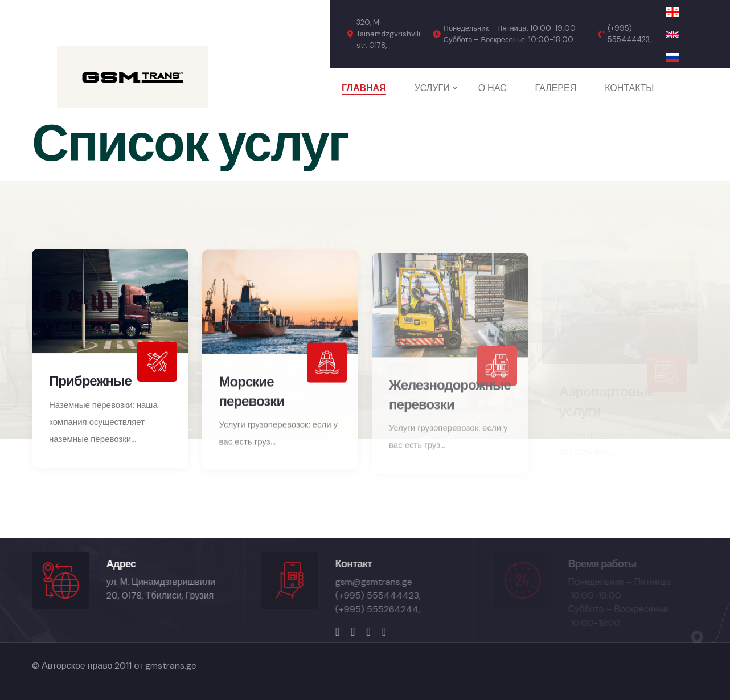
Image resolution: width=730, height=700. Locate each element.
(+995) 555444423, (629, 34)
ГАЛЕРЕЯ (556, 88)
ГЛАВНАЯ (364, 88)
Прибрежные (90, 384)
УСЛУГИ (432, 88)
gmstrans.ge (171, 666)
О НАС (493, 88)
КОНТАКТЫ (629, 88)
